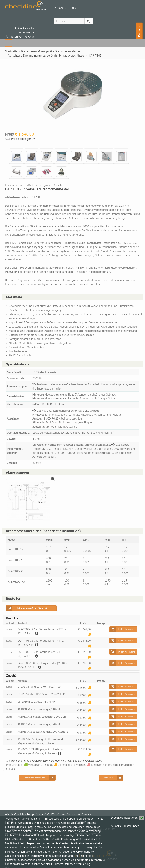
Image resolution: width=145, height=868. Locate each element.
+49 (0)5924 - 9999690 (20, 32)
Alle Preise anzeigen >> (20, 139)
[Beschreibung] (36, 635)
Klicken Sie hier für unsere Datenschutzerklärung (61, 864)
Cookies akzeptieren (129, 818)
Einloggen (60, 8)
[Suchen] (89, 21)
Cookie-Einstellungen (126, 826)
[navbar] (8, 43)
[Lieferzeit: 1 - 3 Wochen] (90, 636)
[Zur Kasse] (111, 781)
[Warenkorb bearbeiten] (37, 781)
